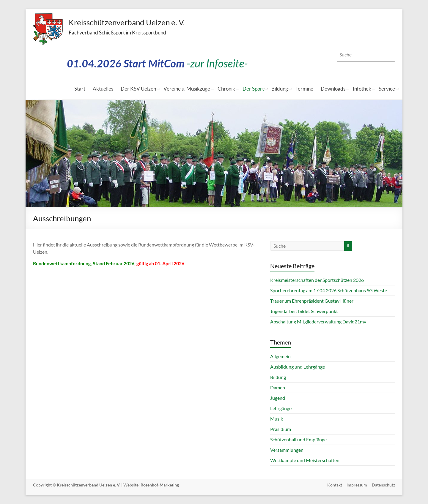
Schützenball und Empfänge (298, 439)
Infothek (362, 89)
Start (80, 89)
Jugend (278, 398)
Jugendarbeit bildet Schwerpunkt (304, 311)
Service (387, 89)
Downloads (333, 89)
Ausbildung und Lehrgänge (298, 367)
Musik (277, 419)
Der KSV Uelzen (138, 89)
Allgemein (280, 356)
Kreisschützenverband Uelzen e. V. (127, 22)
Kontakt (334, 485)
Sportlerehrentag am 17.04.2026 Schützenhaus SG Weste (329, 290)
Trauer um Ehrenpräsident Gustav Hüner (312, 301)
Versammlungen (287, 450)
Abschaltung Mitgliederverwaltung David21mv (318, 321)
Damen (278, 387)
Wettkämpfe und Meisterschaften (305, 460)
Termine (304, 89)
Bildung (280, 89)
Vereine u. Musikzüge (187, 89)
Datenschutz (383, 485)
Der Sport (253, 89)
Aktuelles (103, 89)
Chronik (226, 89)
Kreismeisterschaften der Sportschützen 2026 (317, 280)
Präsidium (281, 429)
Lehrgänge (281, 408)
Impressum (357, 485)
